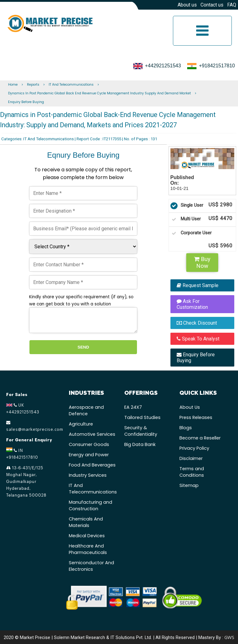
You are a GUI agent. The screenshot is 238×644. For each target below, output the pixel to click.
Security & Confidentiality (141, 431)
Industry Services (88, 475)
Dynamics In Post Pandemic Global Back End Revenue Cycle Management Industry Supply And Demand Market (99, 93)
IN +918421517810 (22, 453)
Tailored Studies (142, 417)
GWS (229, 637)
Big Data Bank (140, 444)
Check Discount (197, 323)
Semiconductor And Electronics (91, 566)
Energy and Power (89, 455)
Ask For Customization (192, 304)
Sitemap (189, 485)
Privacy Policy (194, 448)
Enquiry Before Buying (26, 102)
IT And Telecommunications (71, 85)
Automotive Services (92, 434)
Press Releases (196, 417)
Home (13, 85)
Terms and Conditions (192, 472)
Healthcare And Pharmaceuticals (88, 549)
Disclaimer (191, 458)
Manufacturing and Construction (90, 505)
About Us (190, 407)
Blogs (186, 428)
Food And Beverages (92, 465)
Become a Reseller (200, 438)
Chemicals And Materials (86, 522)
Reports (33, 85)
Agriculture (81, 424)
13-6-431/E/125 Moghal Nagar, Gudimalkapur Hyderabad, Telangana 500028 (26, 481)
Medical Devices (87, 536)
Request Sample (198, 285)
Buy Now (202, 263)
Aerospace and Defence (86, 410)
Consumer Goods (89, 444)
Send (83, 347)
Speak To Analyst (198, 339)
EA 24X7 (133, 407)
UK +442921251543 (23, 408)
